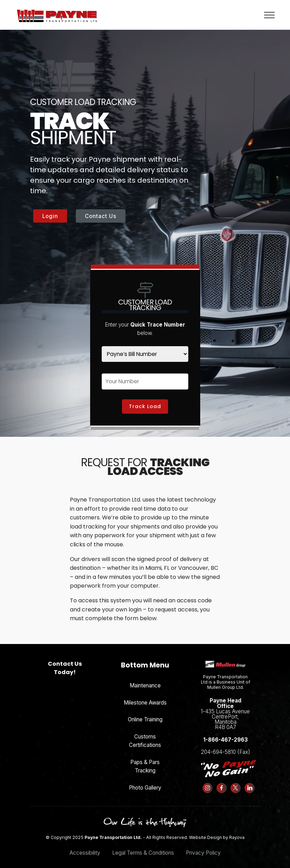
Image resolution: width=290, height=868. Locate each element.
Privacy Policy (203, 848)
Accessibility (85, 848)
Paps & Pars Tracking (145, 761)
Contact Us (101, 216)
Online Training (145, 715)
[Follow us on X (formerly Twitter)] (240, 784)
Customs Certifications (145, 736)
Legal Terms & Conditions (143, 848)
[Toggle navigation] (269, 15)
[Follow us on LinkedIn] (255, 784)
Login (50, 216)
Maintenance (145, 681)
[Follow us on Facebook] (224, 784)
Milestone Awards (145, 698)
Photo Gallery (145, 783)
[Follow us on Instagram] (208, 784)
